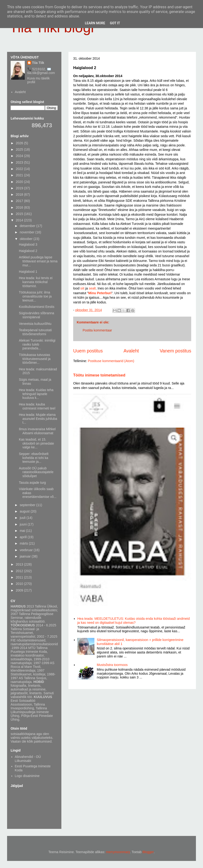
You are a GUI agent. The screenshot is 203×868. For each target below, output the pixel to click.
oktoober (26, 239)
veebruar (27, 550)
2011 (20, 577)
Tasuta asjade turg (32, 483)
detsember (28, 226)
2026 (20, 143)
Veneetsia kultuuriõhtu (35, 324)
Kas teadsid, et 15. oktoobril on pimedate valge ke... (36, 443)
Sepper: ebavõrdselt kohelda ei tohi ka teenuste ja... (34, 458)
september (28, 505)
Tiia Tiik (38, 63)
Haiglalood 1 (28, 272)
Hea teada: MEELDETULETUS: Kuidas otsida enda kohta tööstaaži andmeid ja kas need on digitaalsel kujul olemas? (134, 621)
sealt (92, 288)
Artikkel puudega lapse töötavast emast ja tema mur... (38, 261)
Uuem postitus (88, 351)
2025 (20, 149)
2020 (20, 182)
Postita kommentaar (97, 330)
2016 (20, 207)
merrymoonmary (118, 852)
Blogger (148, 852)
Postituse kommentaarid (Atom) (111, 361)
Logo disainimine (27, 776)
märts (24, 543)
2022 (20, 169)
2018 (20, 194)
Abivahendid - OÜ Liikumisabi (28, 759)
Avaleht (131, 351)
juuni (23, 524)
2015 (20, 214)
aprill (23, 537)
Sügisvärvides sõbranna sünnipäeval (36, 315)
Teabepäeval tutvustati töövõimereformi (35, 332)
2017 (20, 201)
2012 (20, 571)
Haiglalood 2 (28, 251)
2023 (20, 162)
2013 (20, 564)
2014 (20, 220)
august (25, 511)
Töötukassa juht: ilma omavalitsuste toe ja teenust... (35, 296)
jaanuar (26, 556)
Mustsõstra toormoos (112, 665)
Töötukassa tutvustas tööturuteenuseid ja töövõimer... (35, 359)
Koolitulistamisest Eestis (37, 307)
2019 (20, 188)
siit (83, 288)
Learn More (95, 23)
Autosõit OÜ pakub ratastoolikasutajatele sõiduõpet (36, 472)
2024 (20, 156)
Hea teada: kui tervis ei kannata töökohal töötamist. (36, 282)
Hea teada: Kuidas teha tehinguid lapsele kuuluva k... (36, 394)
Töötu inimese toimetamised (99, 375)
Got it (115, 23)
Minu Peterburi (100, 293)
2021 (20, 175)
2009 (20, 590)
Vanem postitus (175, 351)
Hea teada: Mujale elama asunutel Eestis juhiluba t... (38, 419)
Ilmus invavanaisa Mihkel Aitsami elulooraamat (37, 431)
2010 (20, 584)
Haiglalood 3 (28, 244)
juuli (23, 518)
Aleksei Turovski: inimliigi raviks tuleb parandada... (37, 344)
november (27, 232)
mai (23, 531)
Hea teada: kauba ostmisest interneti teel (37, 406)
